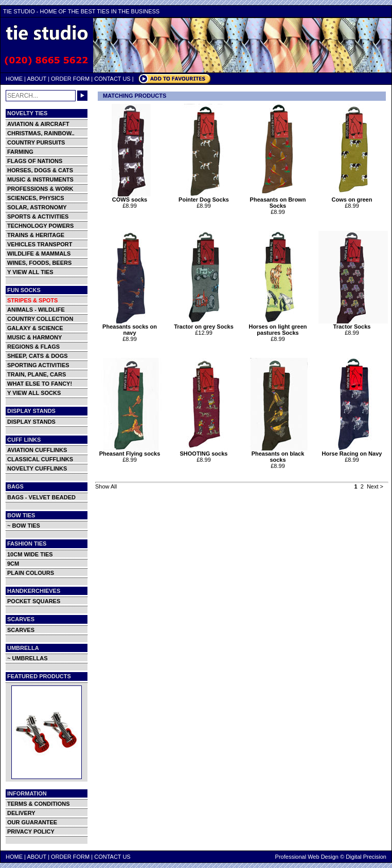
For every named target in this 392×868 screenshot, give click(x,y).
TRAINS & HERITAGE (36, 235)
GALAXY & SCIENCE (35, 328)
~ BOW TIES (24, 526)
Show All (106, 486)
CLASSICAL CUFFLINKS (40, 459)
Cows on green (353, 197)
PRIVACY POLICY (31, 831)
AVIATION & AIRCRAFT (38, 124)
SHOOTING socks (205, 451)
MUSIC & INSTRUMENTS (40, 179)
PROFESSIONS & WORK (40, 189)
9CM (13, 564)
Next (373, 486)
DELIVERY (21, 813)
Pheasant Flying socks (131, 451)
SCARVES (21, 630)
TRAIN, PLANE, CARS (37, 374)
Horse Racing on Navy (353, 451)
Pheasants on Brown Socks (279, 200)
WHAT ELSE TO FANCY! (40, 384)
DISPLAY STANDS (31, 422)
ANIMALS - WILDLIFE (36, 310)
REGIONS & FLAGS (33, 347)
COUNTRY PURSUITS (36, 142)
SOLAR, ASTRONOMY (37, 207)
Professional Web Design (307, 857)
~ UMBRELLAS (28, 658)
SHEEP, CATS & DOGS (38, 356)
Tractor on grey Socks (205, 324)
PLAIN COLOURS (31, 573)
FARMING (20, 152)
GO (82, 96)
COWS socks (131, 197)
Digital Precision (366, 857)
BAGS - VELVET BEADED (41, 497)
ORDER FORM (70, 79)
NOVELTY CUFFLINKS (37, 468)
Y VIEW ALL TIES (30, 272)
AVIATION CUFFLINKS (37, 450)
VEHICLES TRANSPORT (40, 244)
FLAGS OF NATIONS (35, 161)
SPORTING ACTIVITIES (38, 365)
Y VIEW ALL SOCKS (34, 393)
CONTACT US (112, 79)
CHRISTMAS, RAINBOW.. (41, 133)
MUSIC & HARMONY (34, 337)
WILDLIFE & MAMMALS (39, 254)
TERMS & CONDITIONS (39, 804)
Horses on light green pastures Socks (279, 327)
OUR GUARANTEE (32, 822)
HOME (14, 79)
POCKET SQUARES (34, 601)
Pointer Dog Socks (205, 197)
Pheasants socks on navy (131, 327)
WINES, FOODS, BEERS (39, 263)
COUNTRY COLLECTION (40, 319)
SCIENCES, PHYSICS (36, 198)
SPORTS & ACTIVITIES (38, 216)
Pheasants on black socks (279, 454)
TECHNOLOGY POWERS (40, 226)
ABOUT (37, 79)
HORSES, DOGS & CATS (40, 170)
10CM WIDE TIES (30, 554)
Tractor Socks (353, 324)
